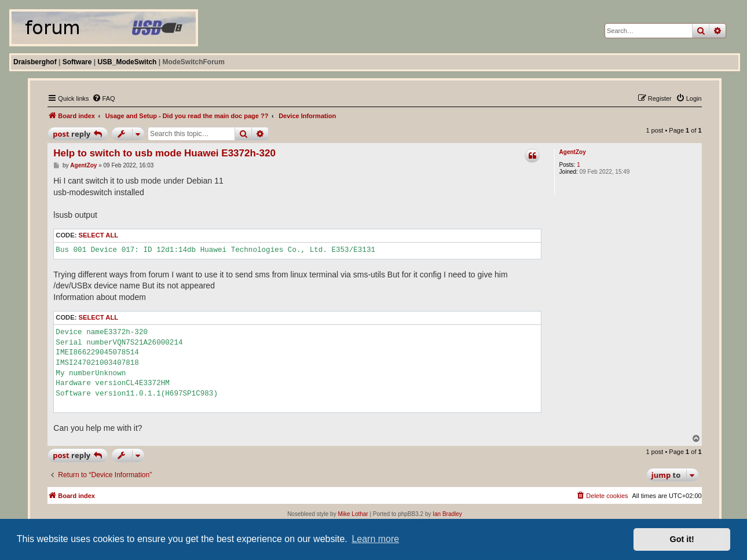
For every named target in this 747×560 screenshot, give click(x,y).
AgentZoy (573, 152)
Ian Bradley (447, 514)
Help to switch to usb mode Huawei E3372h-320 (164, 153)
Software (77, 62)
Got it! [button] (682, 539)
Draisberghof (35, 62)
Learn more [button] (375, 539)
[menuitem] (104, 98)
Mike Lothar (353, 514)
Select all (98, 235)
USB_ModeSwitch (127, 62)
